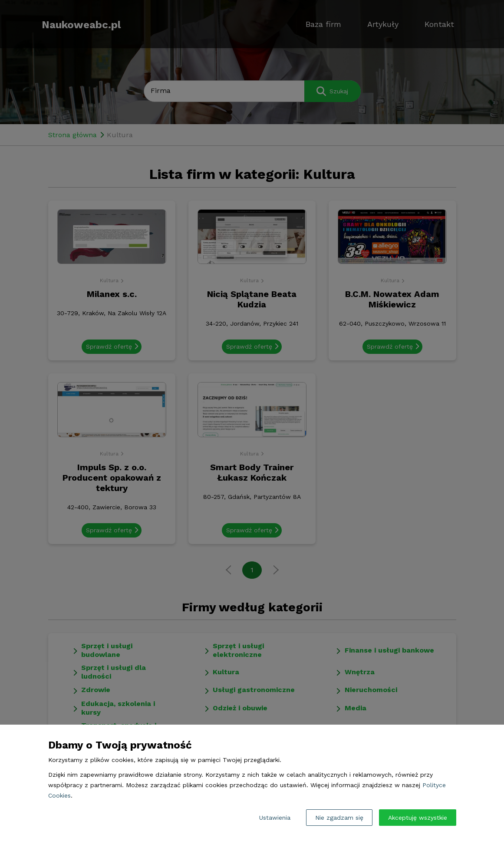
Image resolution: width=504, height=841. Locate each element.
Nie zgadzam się (339, 818)
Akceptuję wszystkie (418, 818)
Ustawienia (275, 818)
